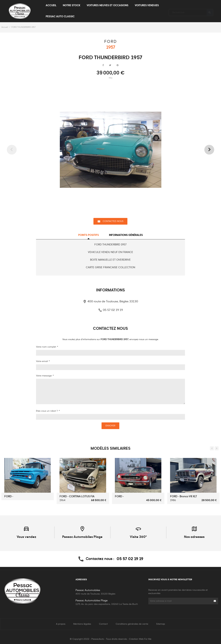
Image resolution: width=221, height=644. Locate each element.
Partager (103, 65)
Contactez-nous (110, 221)
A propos (61, 624)
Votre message (45, 376)
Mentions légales (82, 624)
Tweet (110, 65)
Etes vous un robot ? (48, 411)
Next (205, 150)
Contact (103, 624)
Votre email (43, 361)
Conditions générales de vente (132, 624)
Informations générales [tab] (126, 235)
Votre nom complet (47, 347)
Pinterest (118, 65)
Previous (16, 150)
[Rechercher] (191, 11)
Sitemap (161, 624)
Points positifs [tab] (89, 235)
